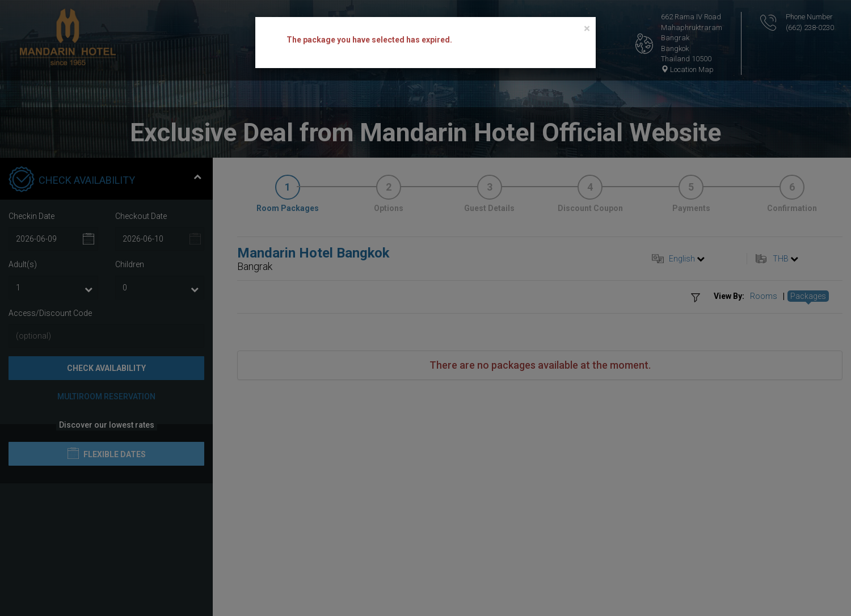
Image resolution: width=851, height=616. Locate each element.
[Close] (587, 29)
